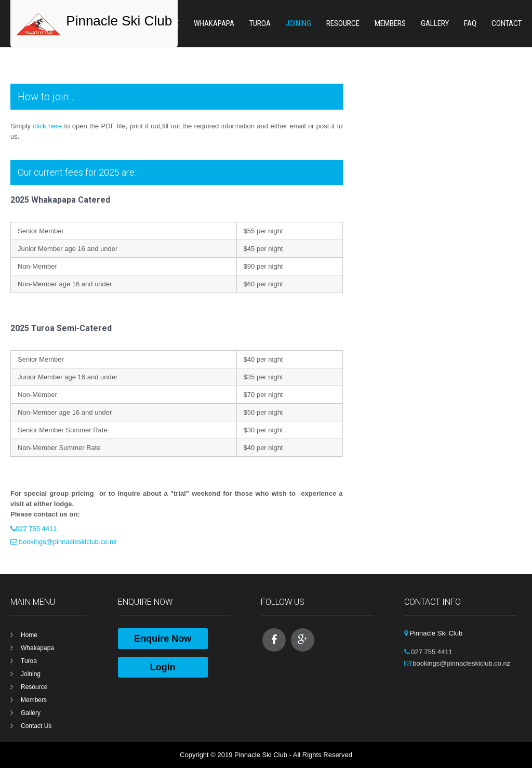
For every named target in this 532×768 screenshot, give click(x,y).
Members (390, 23)
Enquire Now (163, 639)
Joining (298, 23)
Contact (507, 23)
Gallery (435, 23)
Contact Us (36, 726)
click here (47, 126)
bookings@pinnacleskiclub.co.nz (67, 542)
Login (163, 667)
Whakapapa (214, 23)
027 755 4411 (36, 529)
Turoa (260, 23)
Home (29, 635)
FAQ (470, 23)
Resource (343, 23)
